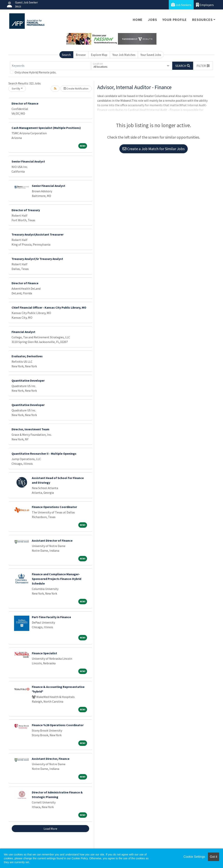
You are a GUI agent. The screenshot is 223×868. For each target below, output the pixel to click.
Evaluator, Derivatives (27, 356)
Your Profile (175, 20)
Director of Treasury (26, 210)
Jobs (152, 20)
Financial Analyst (23, 332)
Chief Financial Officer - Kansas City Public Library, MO (49, 307)
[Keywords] (51, 66)
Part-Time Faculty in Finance (51, 617)
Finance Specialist (44, 653)
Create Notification (76, 89)
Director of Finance (25, 103)
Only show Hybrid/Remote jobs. (35, 72)
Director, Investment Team (30, 429)
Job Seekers (181, 5)
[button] (203, 66)
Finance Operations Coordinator (54, 507)
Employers (205, 5)
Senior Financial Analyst (28, 161)
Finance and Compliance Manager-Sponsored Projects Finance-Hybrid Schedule (57, 579)
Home (138, 20)
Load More (50, 829)
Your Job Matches (124, 55)
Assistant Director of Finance (52, 540)
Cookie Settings (194, 857)
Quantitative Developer (28, 380)
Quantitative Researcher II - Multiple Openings (44, 454)
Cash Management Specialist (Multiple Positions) (46, 128)
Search (66, 55)
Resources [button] (202, 20)
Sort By (16, 89)
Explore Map (99, 55)
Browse (81, 55)
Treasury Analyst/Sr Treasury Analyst (37, 259)
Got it (214, 857)
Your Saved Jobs (151, 55)
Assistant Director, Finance (51, 759)
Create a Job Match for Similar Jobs (154, 149)
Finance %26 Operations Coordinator (58, 725)
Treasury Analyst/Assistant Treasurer (38, 234)
